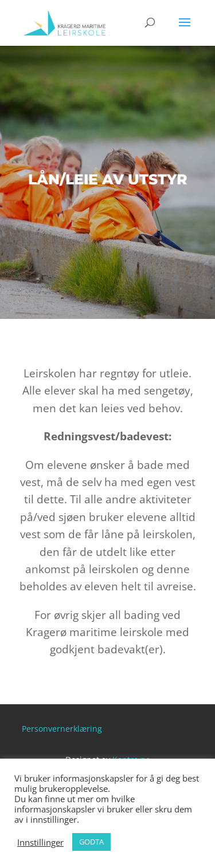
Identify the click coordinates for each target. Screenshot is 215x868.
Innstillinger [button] (40, 842)
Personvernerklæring (62, 729)
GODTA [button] (91, 842)
